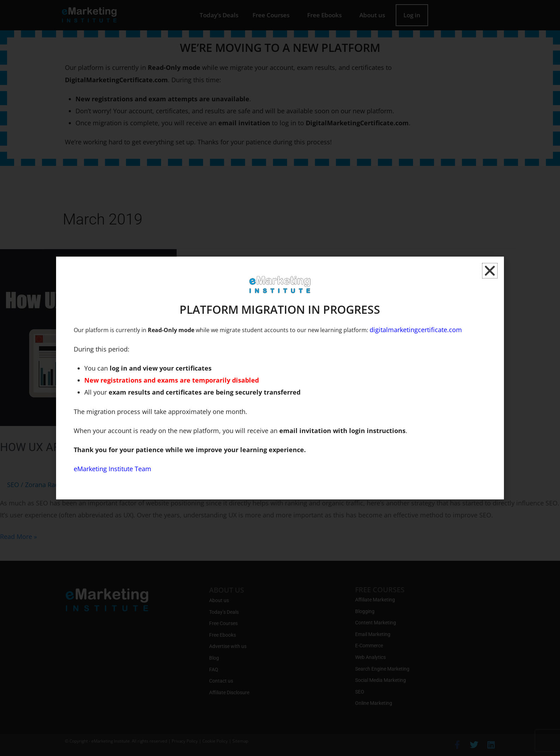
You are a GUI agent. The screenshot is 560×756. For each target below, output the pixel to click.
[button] (490, 271)
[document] (280, 378)
